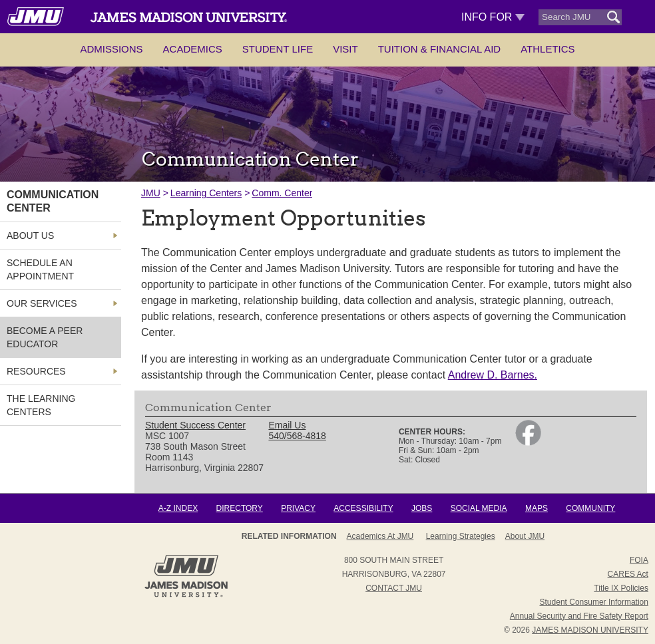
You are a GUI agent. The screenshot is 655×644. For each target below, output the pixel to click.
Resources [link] (36, 371)
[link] (528, 442)
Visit (345, 49)
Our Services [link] (42, 303)
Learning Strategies (461, 536)
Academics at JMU (380, 536)
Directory (240, 508)
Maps (537, 508)
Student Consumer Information (594, 602)
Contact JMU (394, 588)
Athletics (547, 49)
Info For (493, 17)
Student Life (278, 49)
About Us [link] (30, 236)
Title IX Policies (621, 588)
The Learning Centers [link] (41, 405)
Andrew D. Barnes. (493, 375)
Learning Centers (206, 193)
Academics (193, 49)
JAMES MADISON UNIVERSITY (590, 630)
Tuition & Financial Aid (439, 49)
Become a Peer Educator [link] (45, 337)
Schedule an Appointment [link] (40, 269)
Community (590, 508)
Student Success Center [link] (195, 425)
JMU (151, 193)
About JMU (525, 536)
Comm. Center (282, 193)
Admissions (111, 49)
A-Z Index (178, 508)
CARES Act (628, 574)
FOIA (639, 560)
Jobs (422, 508)
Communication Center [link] (53, 201)
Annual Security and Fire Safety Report (579, 616)
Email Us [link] (287, 425)
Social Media (479, 508)
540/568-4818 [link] (297, 436)
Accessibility (363, 508)
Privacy (298, 508)
